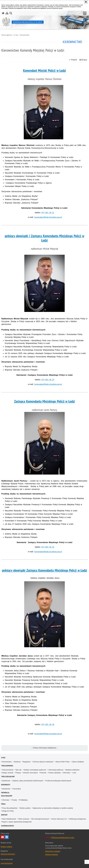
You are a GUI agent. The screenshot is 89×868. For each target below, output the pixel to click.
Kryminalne (17, 789)
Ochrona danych (8, 826)
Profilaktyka (23, 800)
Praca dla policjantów (10, 808)
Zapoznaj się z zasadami (53, 851)
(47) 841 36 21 (48, 213)
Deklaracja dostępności (78, 819)
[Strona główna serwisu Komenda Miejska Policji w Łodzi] (3, 13)
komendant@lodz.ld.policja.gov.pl (48, 217)
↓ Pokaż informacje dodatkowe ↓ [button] (44, 748)
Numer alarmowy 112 (59, 819)
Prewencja (5, 793)
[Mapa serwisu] (7, 13)
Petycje (18, 773)
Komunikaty (6, 785)
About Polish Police (63, 762)
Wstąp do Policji (8, 811)
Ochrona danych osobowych (43, 762)
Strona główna (7, 35)
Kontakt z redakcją (6, 847)
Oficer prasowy (24, 819)
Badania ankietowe (73, 770)
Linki (74, 773)
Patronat (43, 773)
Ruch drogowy (7, 796)
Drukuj (83, 60)
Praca (3, 804)
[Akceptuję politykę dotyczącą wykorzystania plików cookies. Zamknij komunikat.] (86, 2)
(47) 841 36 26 (48, 724)
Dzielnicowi (6, 781)
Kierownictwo (25, 35)
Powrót (73, 60)
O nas (16, 35)
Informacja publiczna (56, 770)
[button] (85, 13)
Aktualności (6, 789)
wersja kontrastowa (7, 863)
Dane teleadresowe (9, 819)
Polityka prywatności (52, 854)
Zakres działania (78, 762)
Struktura (17, 762)
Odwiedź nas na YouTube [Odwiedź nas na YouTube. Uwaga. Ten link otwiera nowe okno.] (3, 837)
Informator (67, 773)
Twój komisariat (8, 770)
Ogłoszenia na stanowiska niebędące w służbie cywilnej (53, 808)
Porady (14, 800)
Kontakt (4, 815)
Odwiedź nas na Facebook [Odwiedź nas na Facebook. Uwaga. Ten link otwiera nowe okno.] (7, 837)
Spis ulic (19, 770)
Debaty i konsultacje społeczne (35, 770)
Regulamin (27, 762)
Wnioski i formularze (30, 773)
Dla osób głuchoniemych (40, 819)
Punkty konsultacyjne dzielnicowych (58, 781)
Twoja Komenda (7, 766)
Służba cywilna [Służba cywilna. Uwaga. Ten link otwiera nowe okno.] (25, 808)
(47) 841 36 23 (48, 380)
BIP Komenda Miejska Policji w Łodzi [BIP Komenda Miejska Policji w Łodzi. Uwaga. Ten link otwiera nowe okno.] (63, 838)
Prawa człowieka (55, 773)
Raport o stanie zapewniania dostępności (17, 822)
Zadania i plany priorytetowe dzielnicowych (28, 781)
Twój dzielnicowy (8, 777)
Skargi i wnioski (8, 773)
